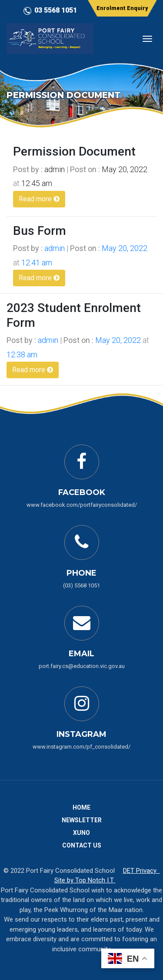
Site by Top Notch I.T (85, 880)
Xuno (81, 833)
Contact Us (82, 845)
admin (55, 169)
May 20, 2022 (125, 169)
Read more (39, 199)
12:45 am (37, 183)
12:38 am (22, 354)
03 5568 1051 (56, 10)
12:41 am (37, 263)
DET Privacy (141, 871)
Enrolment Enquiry (122, 8)
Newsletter (82, 820)
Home (81, 807)
